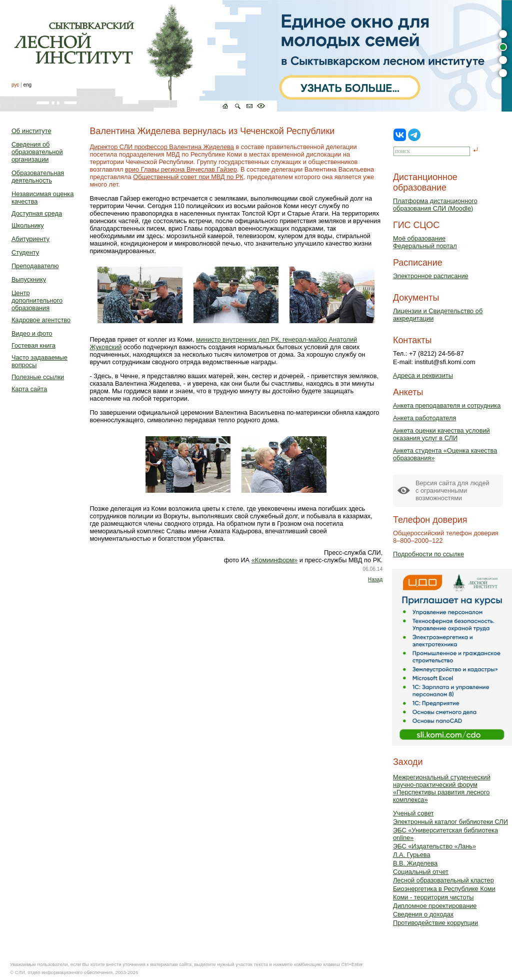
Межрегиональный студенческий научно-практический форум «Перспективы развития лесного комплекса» (442, 788)
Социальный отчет (421, 872)
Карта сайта (29, 389)
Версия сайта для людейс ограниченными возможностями (452, 491)
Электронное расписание (431, 276)
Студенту (25, 252)
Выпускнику (29, 279)
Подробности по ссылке (428, 554)
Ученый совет (413, 813)
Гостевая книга (33, 345)
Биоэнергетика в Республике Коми (444, 889)
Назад (375, 580)
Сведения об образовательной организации (37, 152)
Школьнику (28, 225)
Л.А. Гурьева (412, 855)
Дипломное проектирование (435, 906)
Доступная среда (37, 213)
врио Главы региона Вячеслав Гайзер (181, 169)
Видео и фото (32, 333)
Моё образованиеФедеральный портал (425, 242)
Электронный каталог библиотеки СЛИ (450, 822)
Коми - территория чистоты (433, 897)
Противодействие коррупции (435, 923)
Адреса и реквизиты (423, 375)
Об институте (31, 131)
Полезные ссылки (38, 377)
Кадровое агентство (41, 320)
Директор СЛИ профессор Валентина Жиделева (162, 147)
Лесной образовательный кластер (443, 880)
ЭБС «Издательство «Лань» (434, 846)
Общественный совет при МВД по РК (188, 177)
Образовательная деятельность (38, 177)
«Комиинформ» (275, 560)
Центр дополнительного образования (37, 300)
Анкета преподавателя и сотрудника (447, 405)
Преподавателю (35, 266)
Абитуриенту (30, 239)
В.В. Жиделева (415, 863)
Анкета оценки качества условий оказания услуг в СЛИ (441, 434)
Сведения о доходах (423, 914)
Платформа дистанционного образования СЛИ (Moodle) (435, 205)
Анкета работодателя (425, 418)
